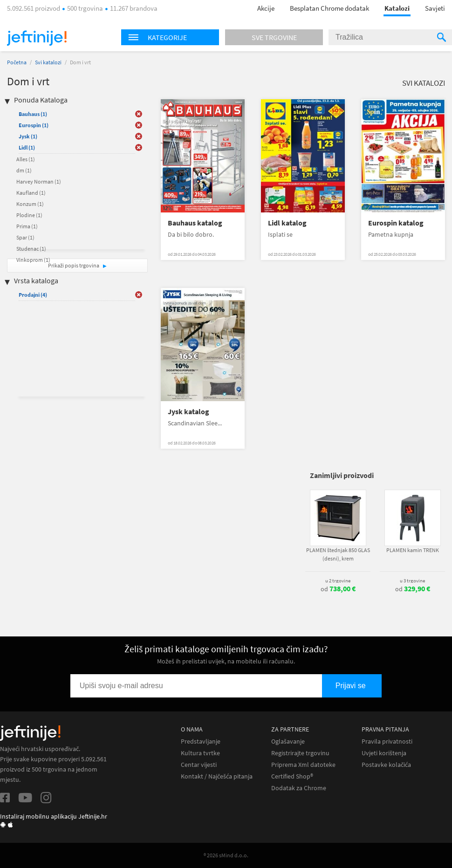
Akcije (266, 8)
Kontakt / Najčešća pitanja (217, 776)
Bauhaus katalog (195, 223)
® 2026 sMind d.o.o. (226, 855)
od (338, 589)
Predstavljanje (201, 742)
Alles (26, 159)
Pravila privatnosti (387, 742)
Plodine (29, 215)
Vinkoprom (33, 260)
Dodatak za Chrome (299, 788)
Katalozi (397, 8)
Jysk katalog (188, 412)
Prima (27, 226)
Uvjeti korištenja (384, 753)
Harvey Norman (39, 181)
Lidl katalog (287, 223)
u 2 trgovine (338, 581)
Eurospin (34, 125)
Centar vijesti (199, 765)
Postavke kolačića (386, 765)
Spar (25, 237)
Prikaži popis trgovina (74, 265)
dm (24, 170)
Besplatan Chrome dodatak (329, 8)
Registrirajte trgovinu (300, 753)
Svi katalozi (48, 62)
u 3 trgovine (412, 581)
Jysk (28, 136)
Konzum (30, 204)
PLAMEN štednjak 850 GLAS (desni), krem (338, 554)
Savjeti (435, 8)
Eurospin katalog (396, 223)
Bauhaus (33, 114)
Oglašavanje (288, 742)
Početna (17, 62)
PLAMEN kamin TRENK (413, 550)
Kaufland (31, 193)
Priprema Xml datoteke (303, 765)
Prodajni (33, 295)
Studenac (31, 249)
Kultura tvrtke (200, 753)
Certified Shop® (292, 776)
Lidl (27, 147)
